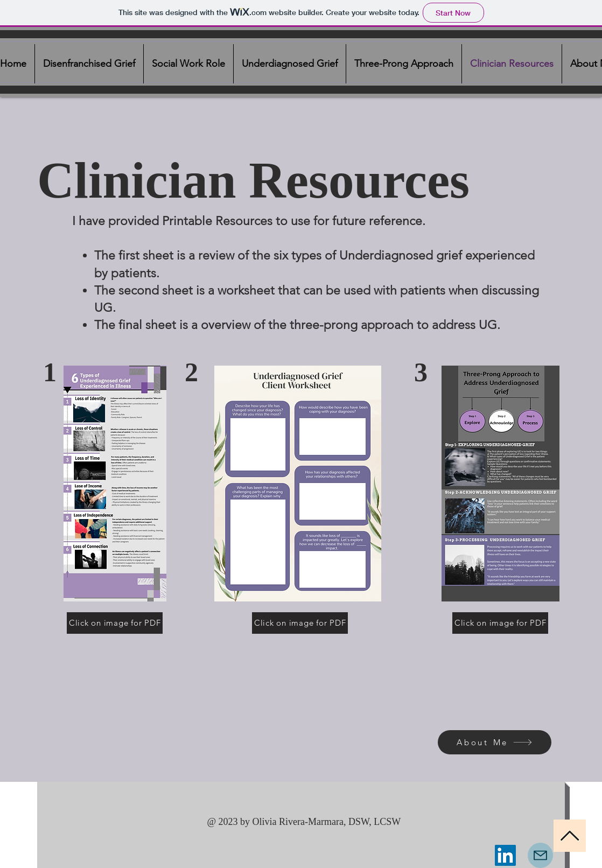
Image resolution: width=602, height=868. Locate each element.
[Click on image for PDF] (115, 623)
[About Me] (495, 742)
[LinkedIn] (505, 855)
